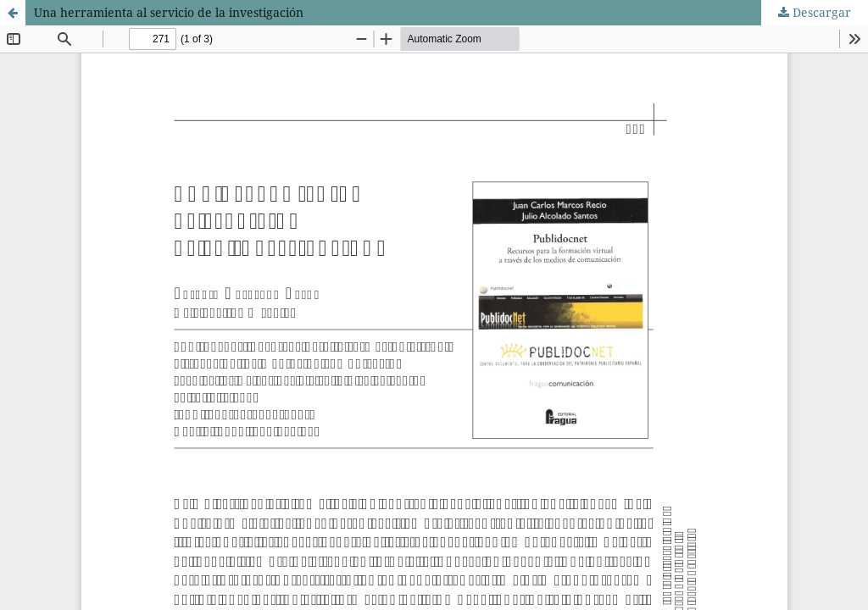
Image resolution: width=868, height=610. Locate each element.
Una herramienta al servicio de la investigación (169, 12)
